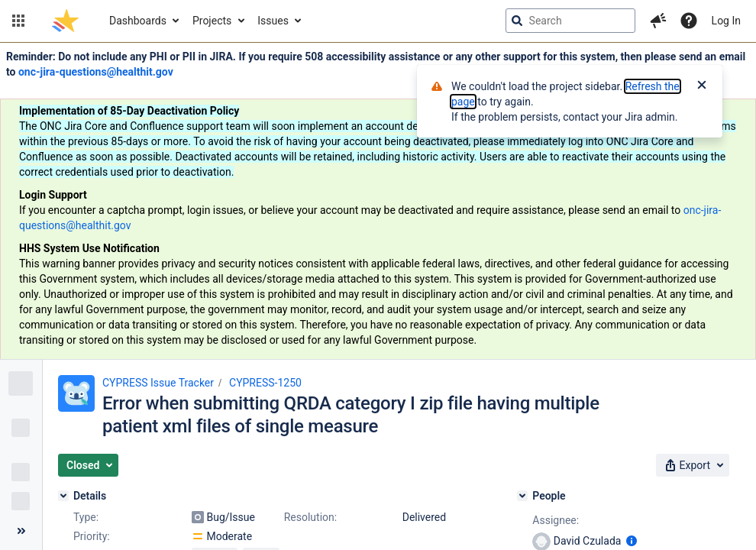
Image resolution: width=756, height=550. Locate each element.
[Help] (689, 21)
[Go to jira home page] (65, 21)
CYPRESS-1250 (265, 383)
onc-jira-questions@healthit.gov (96, 72)
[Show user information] (632, 541)
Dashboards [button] (138, 21)
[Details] (63, 496)
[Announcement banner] (378, 201)
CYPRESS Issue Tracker (158, 383)
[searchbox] (570, 21)
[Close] (702, 86)
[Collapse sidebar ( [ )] (21, 531)
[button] (18, 21)
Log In (726, 21)
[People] (522, 496)
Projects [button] (212, 21)
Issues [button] (273, 21)
